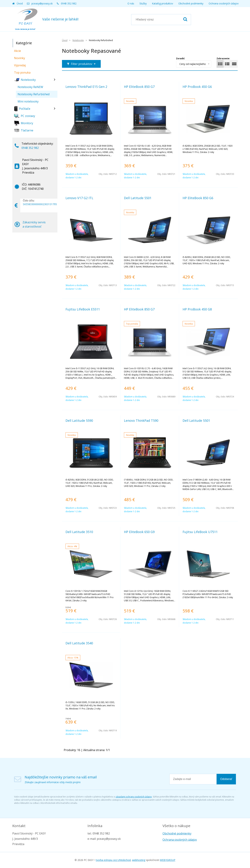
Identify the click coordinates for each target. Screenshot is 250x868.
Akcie (18, 51)
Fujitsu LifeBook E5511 (83, 309)
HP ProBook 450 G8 (197, 309)
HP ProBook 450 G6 (197, 87)
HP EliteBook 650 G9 (139, 532)
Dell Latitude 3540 (79, 643)
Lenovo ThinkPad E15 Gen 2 (86, 87)
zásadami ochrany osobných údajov (134, 797)
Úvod (20, 3)
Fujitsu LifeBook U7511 (200, 532)
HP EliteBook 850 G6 (198, 198)
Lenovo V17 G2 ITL (79, 198)
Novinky (20, 58)
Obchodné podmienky (191, 3)
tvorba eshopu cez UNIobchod (113, 860)
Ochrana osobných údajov (224, 3)
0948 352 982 (69, 3)
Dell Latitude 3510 (79, 532)
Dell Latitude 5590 (79, 421)
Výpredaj (20, 65)
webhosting (139, 860)
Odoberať (226, 779)
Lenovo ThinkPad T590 (141, 421)
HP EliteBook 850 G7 (139, 87)
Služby (143, 3)
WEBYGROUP (168, 860)
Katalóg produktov (162, 3)
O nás (131, 3)
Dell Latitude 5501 (138, 198)
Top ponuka (22, 72)
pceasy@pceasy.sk (42, 3)
